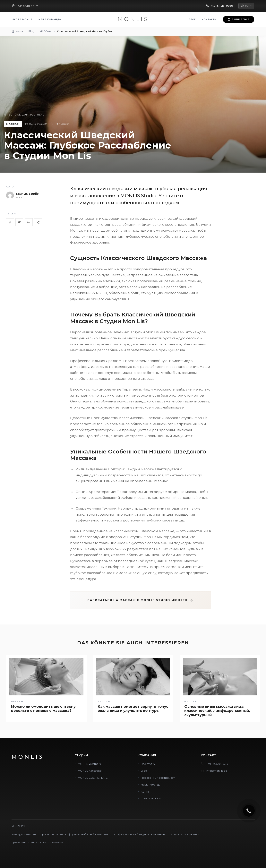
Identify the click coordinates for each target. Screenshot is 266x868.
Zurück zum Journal (24, 115)
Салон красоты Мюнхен (184, 834)
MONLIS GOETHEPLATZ (93, 778)
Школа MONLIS (22, 19)
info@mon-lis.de (217, 771)
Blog (144, 771)
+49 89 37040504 (217, 764)
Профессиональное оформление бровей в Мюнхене (74, 834)
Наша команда (50, 19)
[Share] (38, 222)
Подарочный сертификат (158, 778)
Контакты (209, 19)
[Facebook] (10, 222)
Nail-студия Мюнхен (24, 834)
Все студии (148, 764)
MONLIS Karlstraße (90, 771)
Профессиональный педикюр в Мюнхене (139, 834)
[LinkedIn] (29, 222)
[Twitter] (19, 222)
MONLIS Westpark (89, 764)
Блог (192, 19)
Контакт (146, 792)
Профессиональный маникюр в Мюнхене (38, 842)
